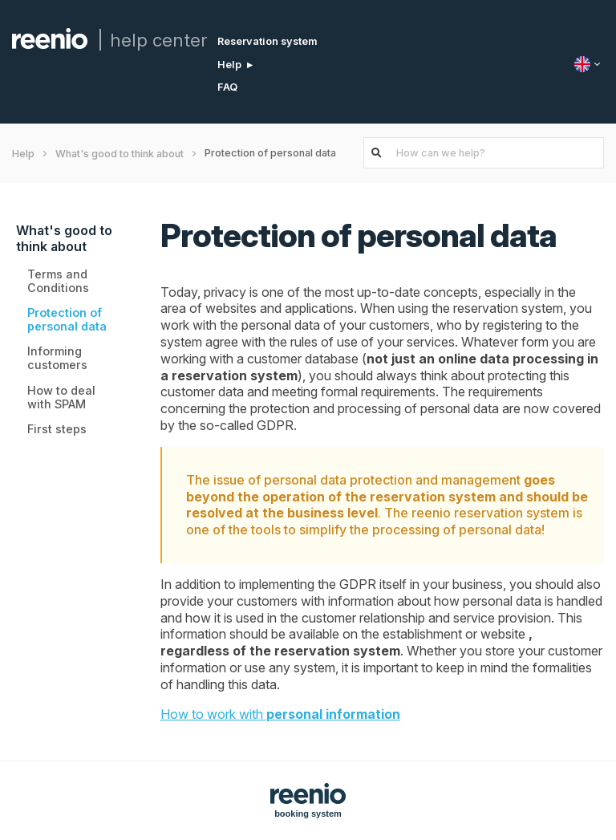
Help (229, 65)
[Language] (589, 64)
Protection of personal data (67, 319)
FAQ (227, 87)
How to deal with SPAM (61, 397)
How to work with (280, 714)
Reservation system (267, 41)
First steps (57, 429)
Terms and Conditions (58, 281)
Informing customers (57, 358)
